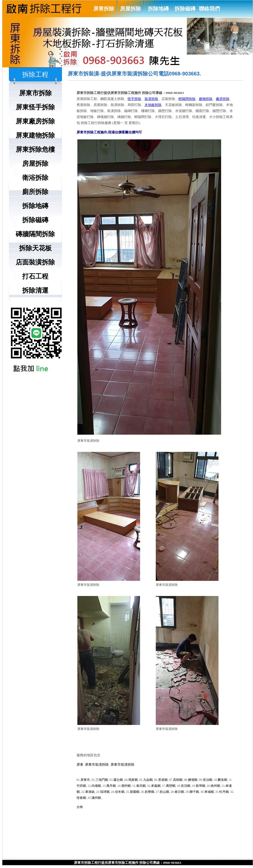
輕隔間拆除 (187, 99)
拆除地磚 (158, 9)
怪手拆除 (134, 99)
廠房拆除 (223, 99)
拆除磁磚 (185, 9)
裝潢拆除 (151, 99)
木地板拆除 (153, 105)
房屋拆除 (130, 9)
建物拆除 (206, 99)
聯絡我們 (209, 9)
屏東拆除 (104, 9)
